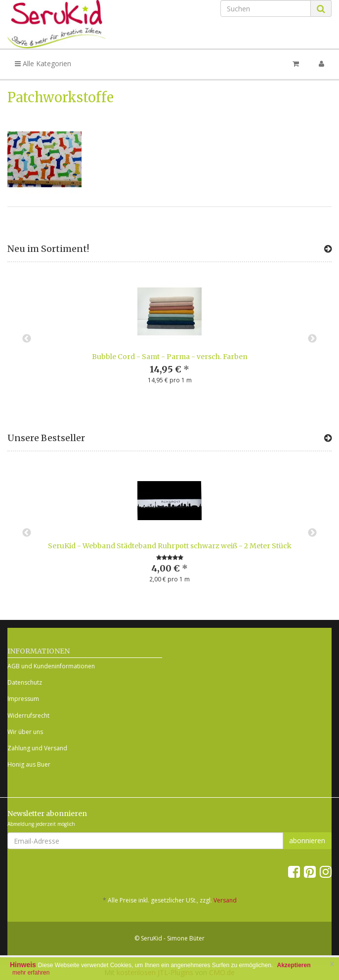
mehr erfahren (31, 973)
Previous (27, 339)
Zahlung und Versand (37, 748)
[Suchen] (266, 8)
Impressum (23, 699)
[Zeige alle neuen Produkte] (328, 249)
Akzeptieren (294, 965)
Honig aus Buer (29, 764)
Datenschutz (25, 682)
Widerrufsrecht (28, 715)
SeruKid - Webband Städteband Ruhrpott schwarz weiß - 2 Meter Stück (170, 546)
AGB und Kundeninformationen (51, 666)
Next (312, 339)
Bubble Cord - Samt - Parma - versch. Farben (170, 357)
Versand (225, 900)
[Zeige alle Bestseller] (328, 438)
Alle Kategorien (43, 63)
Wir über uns (25, 732)
